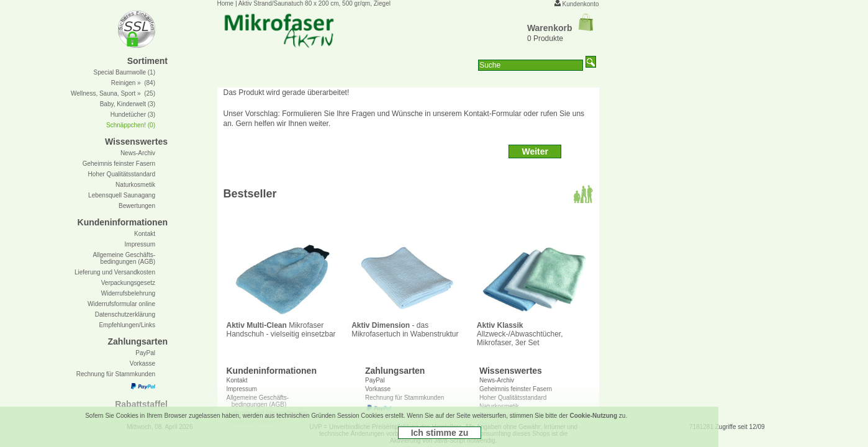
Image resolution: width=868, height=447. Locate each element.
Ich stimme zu (440, 433)
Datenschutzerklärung (125, 314)
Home (226, 3)
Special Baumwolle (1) (125, 72)
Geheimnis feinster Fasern (119, 164)
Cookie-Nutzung (593, 416)
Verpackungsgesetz (128, 283)
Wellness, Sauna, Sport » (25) (113, 93)
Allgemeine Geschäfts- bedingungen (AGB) (124, 258)
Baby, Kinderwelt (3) (128, 104)
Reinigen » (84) (133, 83)
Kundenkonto (581, 4)
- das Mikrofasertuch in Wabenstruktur (407, 326)
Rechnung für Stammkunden (116, 374)
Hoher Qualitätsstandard (122, 174)
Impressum (140, 244)
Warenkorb (560, 28)
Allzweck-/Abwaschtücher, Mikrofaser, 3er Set (533, 331)
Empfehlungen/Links (127, 325)
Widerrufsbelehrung (128, 293)
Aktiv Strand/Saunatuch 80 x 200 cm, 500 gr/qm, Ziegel (314, 3)
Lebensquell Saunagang (122, 195)
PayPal (375, 380)
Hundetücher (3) (133, 115)
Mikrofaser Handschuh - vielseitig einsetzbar (283, 326)
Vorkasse (142, 363)
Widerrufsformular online (121, 304)
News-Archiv (497, 380)
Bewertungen (137, 206)
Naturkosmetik (135, 185)
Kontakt (237, 380)
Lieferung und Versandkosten (115, 272)
